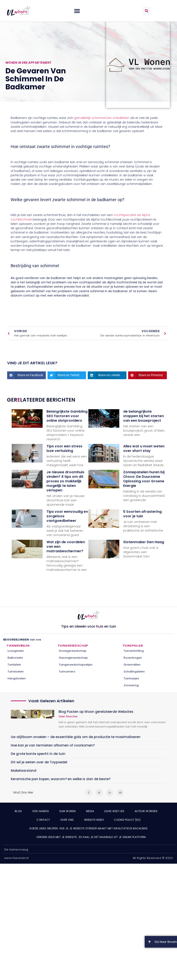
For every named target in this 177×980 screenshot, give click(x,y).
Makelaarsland (24, 771)
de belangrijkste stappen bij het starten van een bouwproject (144, 416)
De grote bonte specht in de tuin (38, 754)
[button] (77, 11)
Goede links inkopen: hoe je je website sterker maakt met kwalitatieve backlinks (88, 828)
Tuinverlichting (134, 651)
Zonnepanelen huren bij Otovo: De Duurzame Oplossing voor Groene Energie (144, 479)
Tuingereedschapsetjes (76, 665)
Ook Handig (41, 811)
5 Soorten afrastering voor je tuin (142, 514)
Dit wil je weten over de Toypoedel (39, 762)
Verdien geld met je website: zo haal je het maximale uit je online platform (91, 837)
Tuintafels (14, 665)
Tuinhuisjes (131, 678)
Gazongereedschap (73, 658)
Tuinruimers (67, 671)
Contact (43, 820)
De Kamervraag (16, 850)
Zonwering (131, 685)
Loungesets (16, 651)
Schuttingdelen (134, 671)
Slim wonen (68, 811)
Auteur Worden (146, 811)
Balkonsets (15, 658)
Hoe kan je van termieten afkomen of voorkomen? (53, 745)
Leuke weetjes (114, 811)
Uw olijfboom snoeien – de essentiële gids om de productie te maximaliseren (76, 737)
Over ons (67, 820)
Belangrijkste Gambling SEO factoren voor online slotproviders (67, 416)
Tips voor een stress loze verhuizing (64, 448)
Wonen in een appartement (29, 63)
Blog (18, 811)
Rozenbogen (133, 658)
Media (90, 811)
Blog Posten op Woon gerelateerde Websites (96, 712)
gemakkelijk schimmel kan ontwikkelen (102, 118)
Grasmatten (132, 665)
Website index (94, 820)
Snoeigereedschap (73, 651)
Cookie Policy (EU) (127, 820)
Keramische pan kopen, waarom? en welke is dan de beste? (61, 779)
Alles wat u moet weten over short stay (144, 448)
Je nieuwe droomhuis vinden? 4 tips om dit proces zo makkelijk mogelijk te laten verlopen (65, 481)
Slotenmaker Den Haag (144, 542)
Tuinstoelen (16, 671)
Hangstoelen (17, 678)
